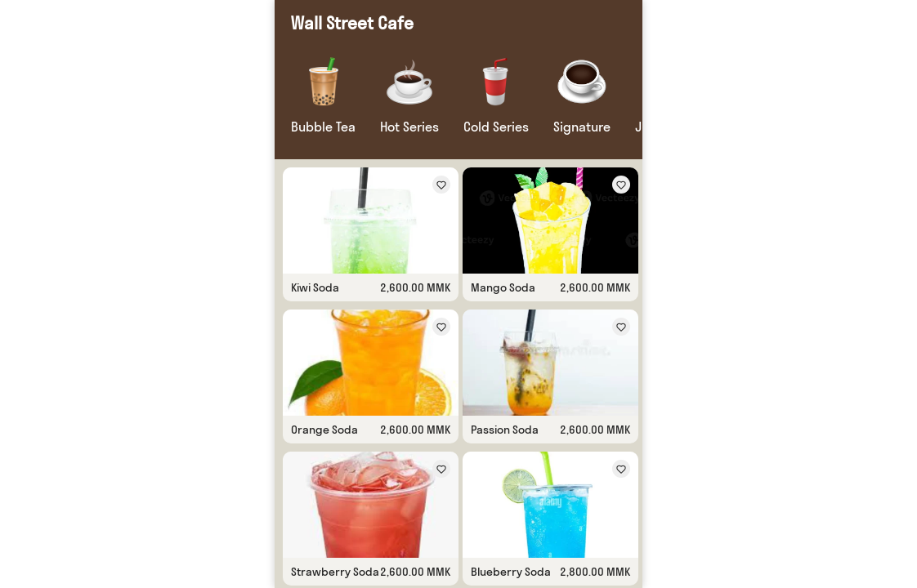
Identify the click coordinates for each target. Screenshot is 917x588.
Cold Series (496, 127)
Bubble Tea (323, 127)
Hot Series (409, 127)
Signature (582, 127)
